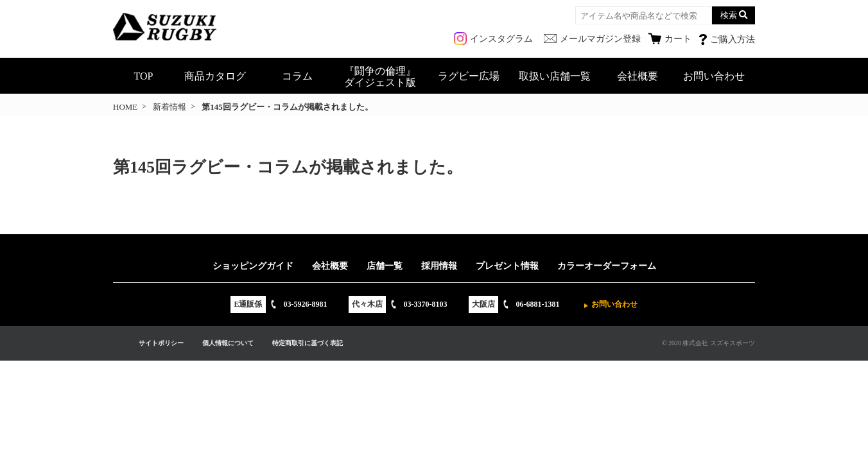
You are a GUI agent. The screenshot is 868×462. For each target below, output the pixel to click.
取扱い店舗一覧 (555, 76)
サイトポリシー (161, 343)
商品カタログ (215, 76)
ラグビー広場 (469, 76)
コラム (297, 76)
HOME (125, 107)
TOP (144, 76)
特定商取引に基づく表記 (308, 343)
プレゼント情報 (507, 266)
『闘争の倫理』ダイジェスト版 (380, 77)
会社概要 (638, 76)
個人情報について (228, 343)
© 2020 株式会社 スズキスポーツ (708, 343)
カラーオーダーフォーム (607, 266)
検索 (729, 15)
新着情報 (169, 107)
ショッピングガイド (253, 266)
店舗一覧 (385, 266)
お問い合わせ (714, 76)
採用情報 (439, 266)
